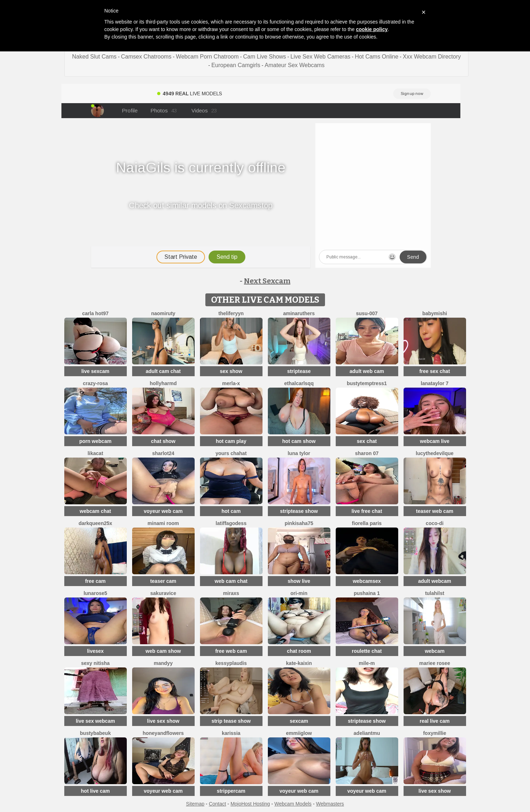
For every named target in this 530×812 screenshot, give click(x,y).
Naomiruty (163, 313)
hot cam (231, 511)
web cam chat (231, 581)
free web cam (231, 651)
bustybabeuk (95, 733)
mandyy (163, 663)
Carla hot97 (95, 313)
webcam (434, 651)
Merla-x (231, 383)
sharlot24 (163, 453)
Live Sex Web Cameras (320, 57)
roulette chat (367, 651)
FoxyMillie (435, 733)
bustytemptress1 (367, 383)
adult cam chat (163, 371)
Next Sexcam (267, 281)
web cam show (163, 651)
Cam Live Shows (265, 57)
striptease (299, 371)
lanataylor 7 (435, 383)
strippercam (231, 791)
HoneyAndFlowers (163, 733)
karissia (231, 733)
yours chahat (231, 453)
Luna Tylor (299, 453)
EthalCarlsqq (299, 383)
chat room (299, 651)
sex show (231, 371)
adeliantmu (367, 733)
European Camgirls (236, 65)
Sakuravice (163, 593)
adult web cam (367, 371)
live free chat (367, 511)
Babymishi (434, 313)
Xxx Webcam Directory (432, 57)
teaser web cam (435, 511)
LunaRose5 (95, 593)
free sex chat (435, 371)
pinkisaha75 (299, 523)
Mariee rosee (435, 663)
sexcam (299, 721)
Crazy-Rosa (95, 383)
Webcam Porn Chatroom (207, 57)
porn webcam (95, 441)
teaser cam (163, 581)
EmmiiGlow (299, 733)
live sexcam (96, 371)
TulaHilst (435, 593)
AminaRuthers (299, 313)
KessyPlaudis (231, 663)
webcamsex (367, 581)
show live (299, 581)
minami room (163, 523)
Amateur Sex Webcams (295, 65)
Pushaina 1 (367, 593)
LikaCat (95, 453)
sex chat (367, 441)
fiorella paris (367, 523)
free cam (95, 581)
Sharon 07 (367, 453)
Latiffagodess (231, 523)
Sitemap (195, 804)
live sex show (163, 721)
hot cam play (231, 441)
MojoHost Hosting (250, 804)
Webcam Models (293, 804)
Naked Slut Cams (94, 57)
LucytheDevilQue (435, 453)
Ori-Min (299, 593)
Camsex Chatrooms (146, 57)
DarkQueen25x (95, 523)
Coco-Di (435, 523)
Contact (217, 804)
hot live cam (96, 791)
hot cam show (299, 441)
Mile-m (367, 663)
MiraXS (231, 593)
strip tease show (231, 721)
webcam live (435, 441)
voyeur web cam (163, 511)
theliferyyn (231, 313)
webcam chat (95, 511)
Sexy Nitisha (95, 663)
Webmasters (330, 804)
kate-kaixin (299, 663)
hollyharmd (163, 383)
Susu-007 (367, 313)
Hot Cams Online (377, 57)
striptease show (299, 511)
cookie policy (372, 29)
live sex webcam (95, 721)
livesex (96, 651)
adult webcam (435, 581)
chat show (163, 441)
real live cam (435, 721)
